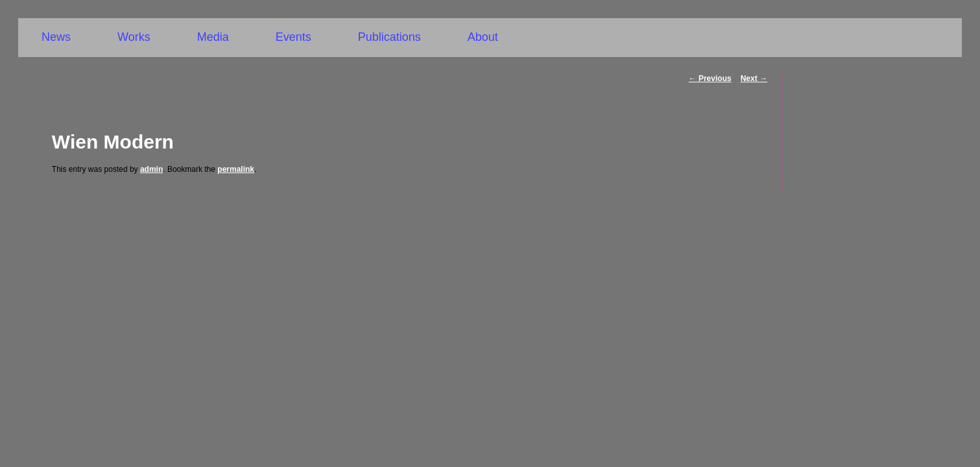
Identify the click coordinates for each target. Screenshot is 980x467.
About (483, 37)
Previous (710, 78)
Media (213, 37)
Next (754, 78)
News (56, 37)
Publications (389, 37)
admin (151, 169)
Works (134, 37)
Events (293, 37)
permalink (236, 169)
